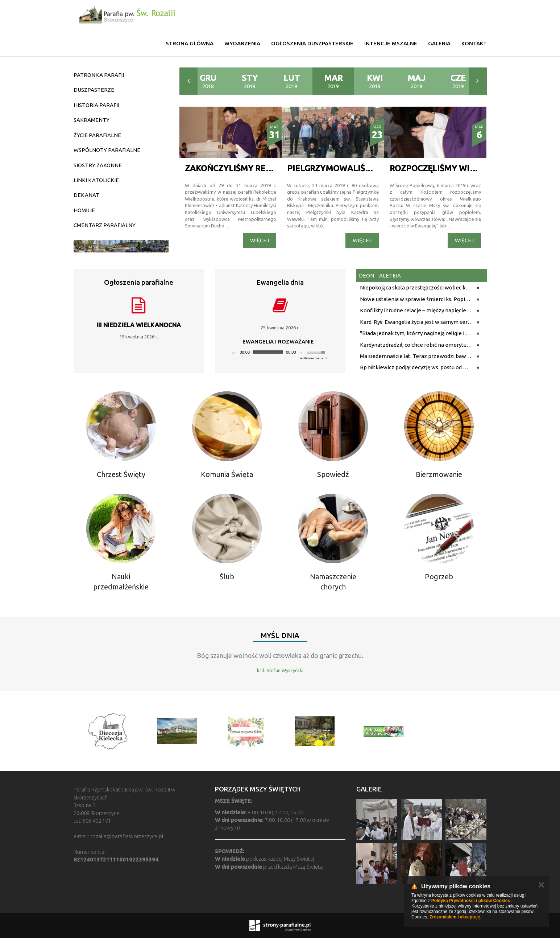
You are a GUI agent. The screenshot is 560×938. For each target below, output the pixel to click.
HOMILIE (84, 210)
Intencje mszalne (391, 43)
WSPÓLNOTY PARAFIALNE (107, 150)
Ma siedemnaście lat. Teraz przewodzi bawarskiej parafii (416, 356)
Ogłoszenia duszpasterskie (312, 43)
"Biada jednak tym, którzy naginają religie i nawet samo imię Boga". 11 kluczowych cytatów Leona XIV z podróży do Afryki (416, 333)
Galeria (439, 43)
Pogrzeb (439, 577)
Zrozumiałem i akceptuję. (455, 917)
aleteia (389, 275)
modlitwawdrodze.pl (313, 358)
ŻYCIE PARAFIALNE (97, 135)
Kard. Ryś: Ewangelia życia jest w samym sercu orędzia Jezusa (416, 322)
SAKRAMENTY (92, 120)
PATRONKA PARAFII (99, 75)
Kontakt (474, 43)
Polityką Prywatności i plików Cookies (471, 901)
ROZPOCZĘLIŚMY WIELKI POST (450, 168)
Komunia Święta (227, 474)
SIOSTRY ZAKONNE (98, 165)
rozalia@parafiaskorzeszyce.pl (127, 836)
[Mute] (302, 352)
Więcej (260, 240)
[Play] (234, 352)
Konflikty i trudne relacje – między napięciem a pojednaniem (416, 310)
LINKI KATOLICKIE (96, 180)
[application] (278, 352)
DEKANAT (86, 195)
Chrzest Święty (121, 474)
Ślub (227, 577)
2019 (250, 81)
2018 (208, 81)
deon (366, 275)
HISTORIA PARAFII (96, 105)
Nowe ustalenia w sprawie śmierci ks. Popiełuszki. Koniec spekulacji (416, 299)
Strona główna (190, 43)
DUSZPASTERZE (94, 90)
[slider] (268, 352)
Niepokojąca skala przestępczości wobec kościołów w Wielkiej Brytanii (416, 287)
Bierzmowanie (439, 474)
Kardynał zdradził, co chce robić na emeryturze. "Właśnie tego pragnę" (416, 345)
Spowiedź (333, 474)
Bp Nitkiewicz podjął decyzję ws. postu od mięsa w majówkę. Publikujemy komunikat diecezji (416, 367)
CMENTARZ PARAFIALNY (105, 225)
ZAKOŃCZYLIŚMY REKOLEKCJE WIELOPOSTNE (276, 168)
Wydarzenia (242, 43)
